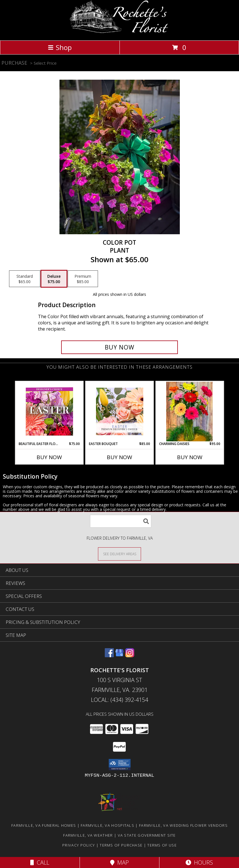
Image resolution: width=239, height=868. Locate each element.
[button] (120, 765)
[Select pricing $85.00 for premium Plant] (83, 279)
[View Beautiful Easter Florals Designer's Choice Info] (49, 412)
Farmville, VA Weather (88, 835)
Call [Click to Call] (40, 862)
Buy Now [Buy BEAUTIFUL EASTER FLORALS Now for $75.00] (49, 457)
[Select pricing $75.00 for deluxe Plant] (54, 279)
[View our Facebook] (109, 655)
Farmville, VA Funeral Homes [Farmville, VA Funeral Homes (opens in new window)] (44, 825)
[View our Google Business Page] (119, 655)
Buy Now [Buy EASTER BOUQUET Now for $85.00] (119, 457)
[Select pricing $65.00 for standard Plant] (25, 279)
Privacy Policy (79, 845)
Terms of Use (162, 845)
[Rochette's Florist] (120, 32)
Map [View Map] (119, 862)
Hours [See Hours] (199, 862)
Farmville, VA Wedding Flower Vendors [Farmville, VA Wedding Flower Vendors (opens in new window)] (183, 825)
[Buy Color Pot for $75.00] (119, 347)
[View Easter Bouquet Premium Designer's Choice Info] (120, 411)
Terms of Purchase (121, 845)
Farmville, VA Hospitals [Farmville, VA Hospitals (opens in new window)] (107, 825)
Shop (60, 47)
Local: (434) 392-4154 (119, 700)
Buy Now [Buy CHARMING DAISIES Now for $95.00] (190, 457)
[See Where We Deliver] (119, 554)
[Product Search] (121, 521)
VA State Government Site (147, 835)
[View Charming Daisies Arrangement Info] (190, 412)
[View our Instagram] (130, 655)
